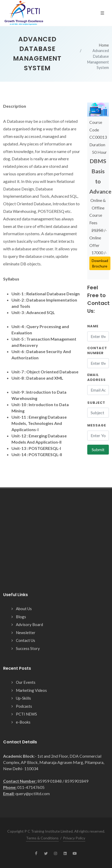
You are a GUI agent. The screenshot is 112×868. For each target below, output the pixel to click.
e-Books (23, 722)
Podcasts (24, 706)
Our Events (26, 682)
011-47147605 (31, 787)
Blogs (21, 617)
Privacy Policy (74, 838)
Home (104, 45)
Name (93, 326)
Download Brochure (100, 263)
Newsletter (26, 633)
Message (97, 425)
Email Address (97, 377)
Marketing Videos (31, 690)
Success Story (28, 648)
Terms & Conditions (42, 838)
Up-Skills (23, 698)
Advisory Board (29, 624)
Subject (96, 403)
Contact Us (26, 640)
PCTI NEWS (26, 714)
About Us (24, 609)
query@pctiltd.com (33, 793)
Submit (98, 449)
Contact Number (97, 351)
